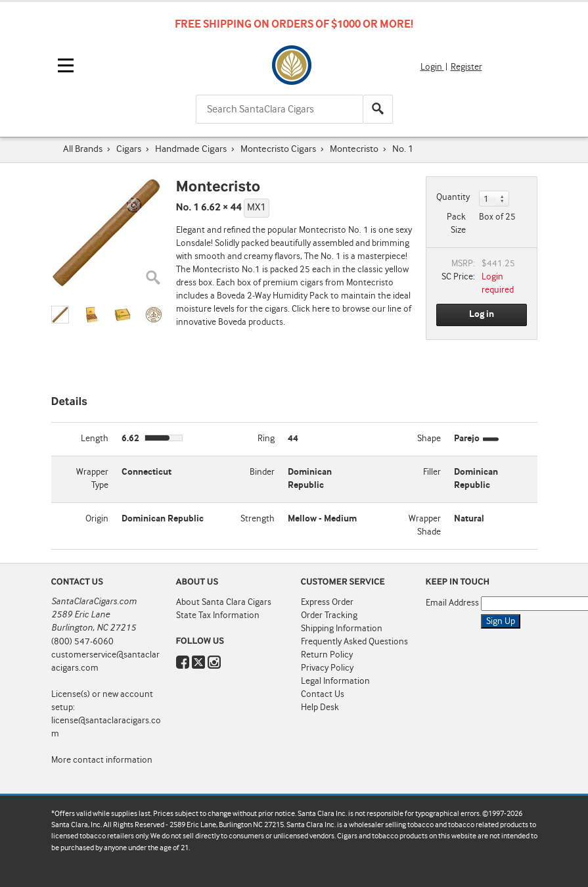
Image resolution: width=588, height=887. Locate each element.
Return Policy (327, 655)
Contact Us (323, 694)
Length (95, 439)
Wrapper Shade (425, 525)
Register (466, 67)
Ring (266, 439)
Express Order (327, 602)
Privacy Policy (327, 668)
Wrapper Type (92, 479)
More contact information (102, 760)
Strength (258, 519)
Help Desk (320, 707)
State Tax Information (218, 615)
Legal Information (335, 681)
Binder (262, 472)
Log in (482, 314)
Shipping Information (342, 629)
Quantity (453, 197)
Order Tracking (329, 615)
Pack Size (456, 224)
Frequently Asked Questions (354, 642)
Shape (429, 439)
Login (432, 67)
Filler (432, 472)
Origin (97, 519)
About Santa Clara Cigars (224, 602)
